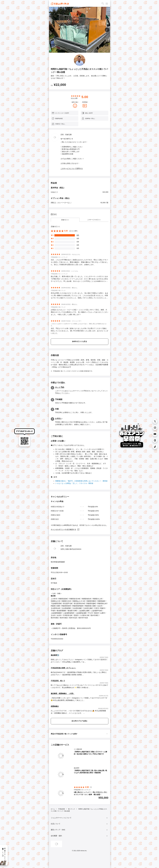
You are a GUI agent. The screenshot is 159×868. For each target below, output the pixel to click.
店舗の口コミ (65, 220)
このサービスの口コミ (94, 220)
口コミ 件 (74, 98)
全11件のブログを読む (80, 721)
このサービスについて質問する (72, 169)
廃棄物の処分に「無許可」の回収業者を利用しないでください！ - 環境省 (81, 481)
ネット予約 (60, 387)
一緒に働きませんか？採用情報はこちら (4, 853)
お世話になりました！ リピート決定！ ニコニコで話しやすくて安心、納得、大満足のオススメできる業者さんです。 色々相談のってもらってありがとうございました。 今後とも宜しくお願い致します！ (80, 312)
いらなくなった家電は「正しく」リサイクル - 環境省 (74, 483)
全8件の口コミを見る (80, 341)
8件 (78, 235)
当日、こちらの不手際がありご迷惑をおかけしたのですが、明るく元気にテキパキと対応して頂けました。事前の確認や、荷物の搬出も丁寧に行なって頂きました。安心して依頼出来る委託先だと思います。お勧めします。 (79, 262)
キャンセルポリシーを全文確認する (65, 529)
